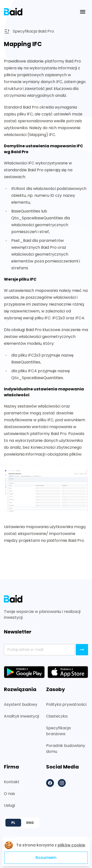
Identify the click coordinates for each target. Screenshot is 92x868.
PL (13, 823)
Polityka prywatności (66, 704)
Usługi (9, 805)
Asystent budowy (21, 704)
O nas (9, 794)
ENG (30, 823)
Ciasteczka (57, 716)
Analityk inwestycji (21, 716)
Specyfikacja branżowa (58, 731)
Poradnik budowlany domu (66, 749)
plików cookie (71, 845)
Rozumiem (46, 858)
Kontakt (12, 782)
